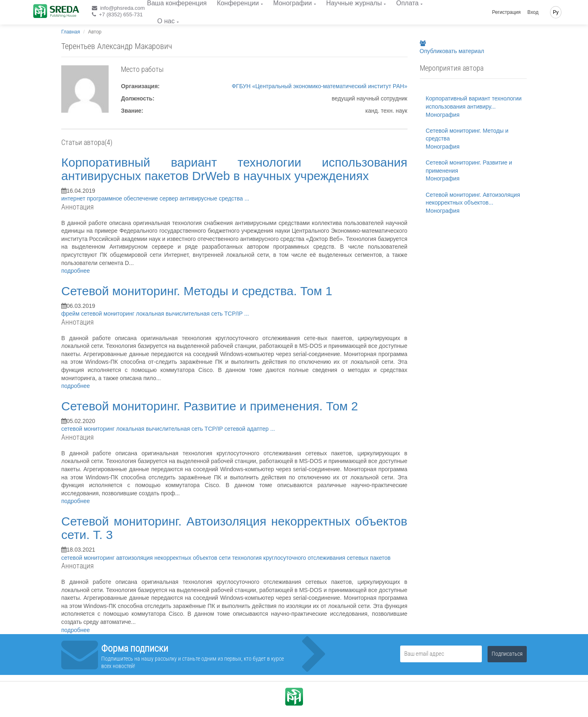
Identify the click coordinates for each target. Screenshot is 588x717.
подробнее (76, 271)
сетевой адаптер (247, 429)
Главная (71, 32)
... (247, 198)
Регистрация (506, 12)
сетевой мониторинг (108, 314)
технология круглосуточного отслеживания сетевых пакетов (311, 558)
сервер (170, 198)
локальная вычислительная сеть (180, 314)
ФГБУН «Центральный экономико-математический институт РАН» (319, 86)
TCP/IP (234, 314)
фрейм (71, 314)
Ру (556, 12)
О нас (166, 21)
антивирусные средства (212, 198)
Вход (533, 12)
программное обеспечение (123, 198)
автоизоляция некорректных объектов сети (174, 558)
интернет (74, 198)
